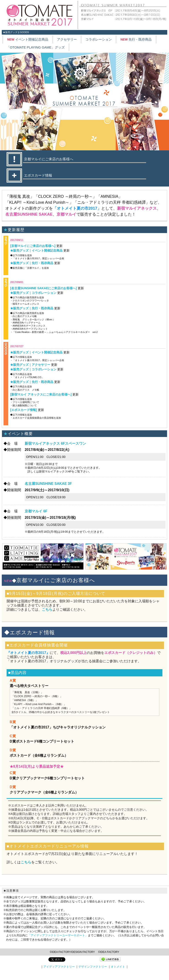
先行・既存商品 (136, 39)
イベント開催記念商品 (28, 39)
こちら (47, 609)
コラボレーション (99, 39)
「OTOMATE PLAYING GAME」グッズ (36, 47)
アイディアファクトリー (59, 967)
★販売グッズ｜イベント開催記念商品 (36, 250)
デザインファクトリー (93, 967)
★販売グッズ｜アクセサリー (30, 365)
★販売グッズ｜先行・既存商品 (32, 263)
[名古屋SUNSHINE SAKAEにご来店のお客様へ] (43, 288)
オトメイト (118, 967)
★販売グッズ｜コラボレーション (33, 293)
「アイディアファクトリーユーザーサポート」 (58, 935)
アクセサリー (67, 39)
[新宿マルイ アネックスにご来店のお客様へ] (41, 394)
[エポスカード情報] (23, 410)
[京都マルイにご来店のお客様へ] (33, 246)
